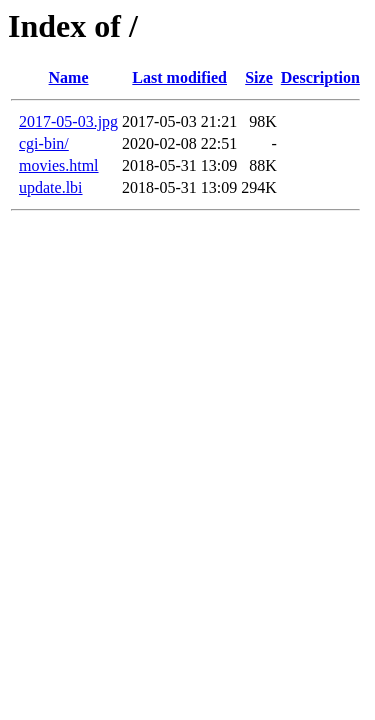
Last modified (179, 77)
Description (320, 77)
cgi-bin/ (44, 143)
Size (259, 77)
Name (69, 77)
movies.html (59, 165)
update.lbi (51, 187)
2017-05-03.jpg (68, 121)
